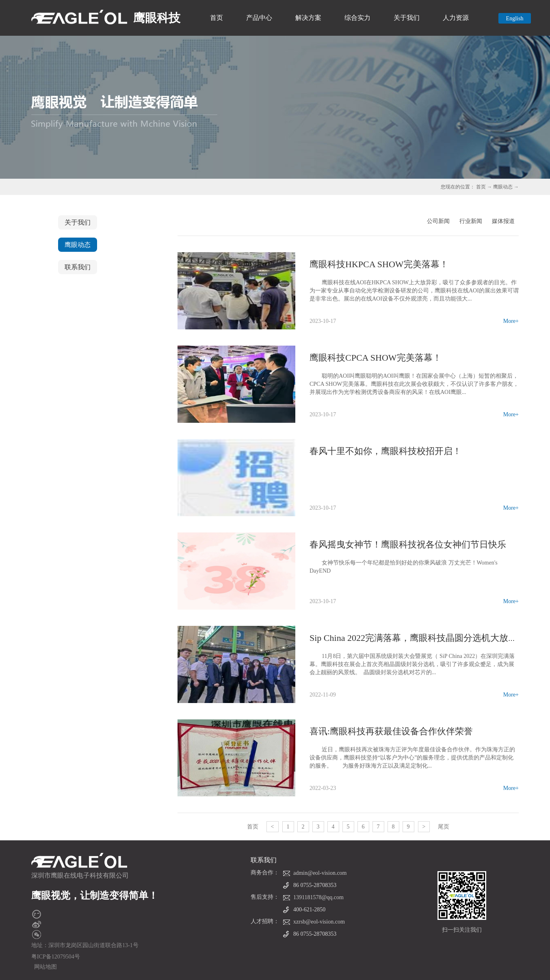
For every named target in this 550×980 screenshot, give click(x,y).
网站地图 (44, 967)
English (515, 18)
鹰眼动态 (503, 187)
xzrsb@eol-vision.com (319, 922)
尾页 (444, 827)
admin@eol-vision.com (320, 873)
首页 (217, 18)
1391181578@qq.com (318, 897)
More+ (511, 321)
